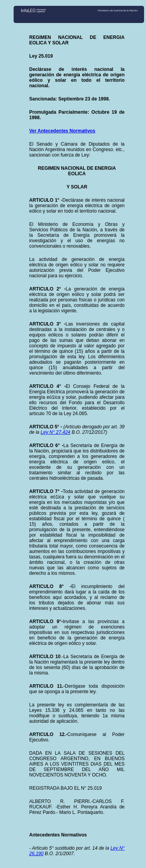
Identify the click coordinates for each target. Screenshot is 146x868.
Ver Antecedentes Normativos (62, 131)
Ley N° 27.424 (55, 432)
